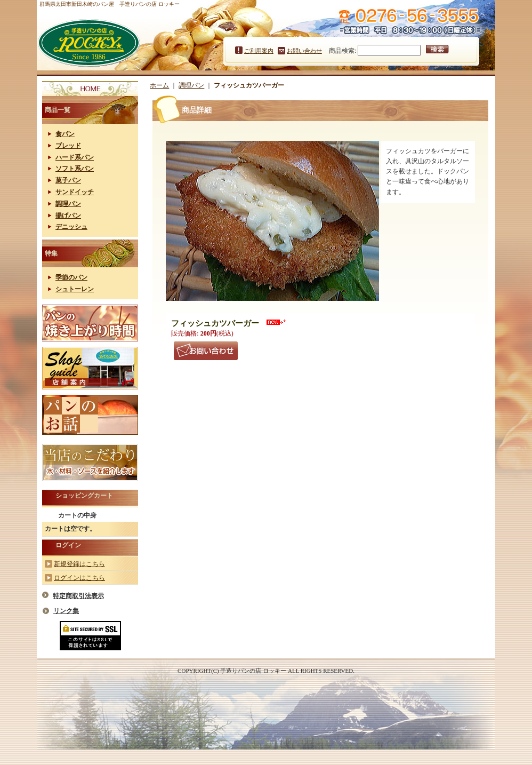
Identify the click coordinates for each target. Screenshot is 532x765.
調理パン (68, 204)
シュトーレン (75, 289)
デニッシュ (71, 227)
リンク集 (66, 611)
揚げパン (68, 216)
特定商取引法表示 (78, 596)
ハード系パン (75, 157)
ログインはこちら (79, 578)
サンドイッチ (75, 192)
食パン (65, 134)
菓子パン (68, 180)
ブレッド (68, 146)
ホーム (159, 85)
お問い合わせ (304, 51)
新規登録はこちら (79, 564)
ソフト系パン (75, 169)
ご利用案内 (259, 51)
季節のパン (71, 277)
